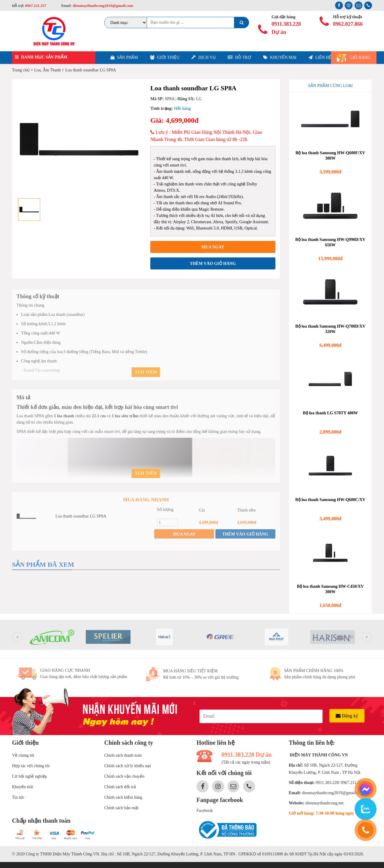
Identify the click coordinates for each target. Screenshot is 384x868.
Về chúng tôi (23, 755)
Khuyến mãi (23, 787)
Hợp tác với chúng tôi (31, 766)
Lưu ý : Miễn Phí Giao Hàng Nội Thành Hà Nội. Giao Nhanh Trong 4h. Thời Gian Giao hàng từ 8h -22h (206, 136)
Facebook (205, 811)
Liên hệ (320, 57)
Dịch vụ (203, 57)
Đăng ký (347, 716)
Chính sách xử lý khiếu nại (128, 766)
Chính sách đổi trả (120, 787)
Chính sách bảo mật (121, 808)
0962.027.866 (348, 24)
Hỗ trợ (239, 57)
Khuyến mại (280, 57)
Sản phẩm (124, 57)
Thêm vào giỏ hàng (213, 264)
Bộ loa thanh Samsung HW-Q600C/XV (330, 500)
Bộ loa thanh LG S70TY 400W (330, 413)
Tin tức (18, 797)
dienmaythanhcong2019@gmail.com (102, 6)
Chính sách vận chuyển (124, 776)
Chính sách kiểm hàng (123, 797)
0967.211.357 (36, 6)
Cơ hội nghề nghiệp (30, 776)
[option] (79, 139)
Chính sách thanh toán (123, 755)
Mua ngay (213, 247)
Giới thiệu (165, 57)
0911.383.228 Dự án (286, 28)
